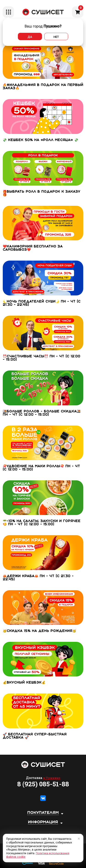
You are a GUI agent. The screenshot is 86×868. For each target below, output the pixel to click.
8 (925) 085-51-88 (43, 784)
